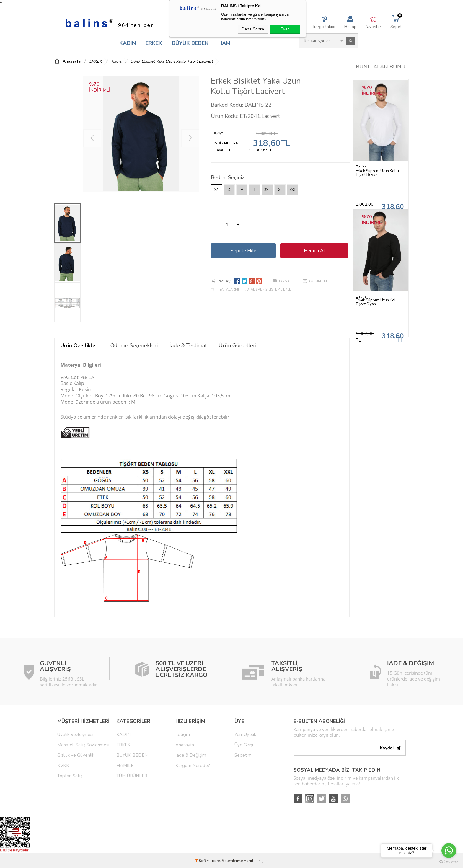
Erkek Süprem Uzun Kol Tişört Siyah (376, 302)
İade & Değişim (191, 755)
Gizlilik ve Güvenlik (76, 755)
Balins (361, 167)
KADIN (128, 43)
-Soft (201, 861)
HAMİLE (228, 43)
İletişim (183, 735)
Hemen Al (314, 251)
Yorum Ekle (319, 281)
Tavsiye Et (288, 281)
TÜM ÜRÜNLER (132, 776)
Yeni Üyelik (245, 735)
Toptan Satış (70, 776)
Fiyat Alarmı (228, 289)
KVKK (63, 766)
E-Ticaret (214, 861)
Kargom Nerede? (193, 766)
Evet (285, 29)
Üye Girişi (244, 745)
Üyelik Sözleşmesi (75, 735)
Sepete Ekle (243, 251)
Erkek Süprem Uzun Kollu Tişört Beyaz (377, 173)
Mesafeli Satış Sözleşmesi (83, 745)
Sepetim (243, 755)
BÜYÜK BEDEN (190, 43)
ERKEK (154, 43)
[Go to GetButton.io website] (449, 862)
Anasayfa (185, 745)
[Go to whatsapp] (449, 851)
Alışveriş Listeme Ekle (271, 289)
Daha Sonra (253, 29)
